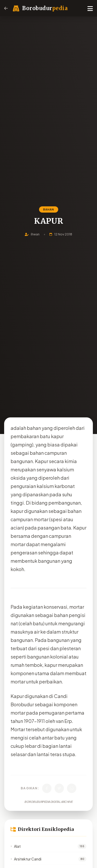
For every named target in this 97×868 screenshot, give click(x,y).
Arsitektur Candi (26, 859)
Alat (16, 846)
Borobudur (45, 8)
